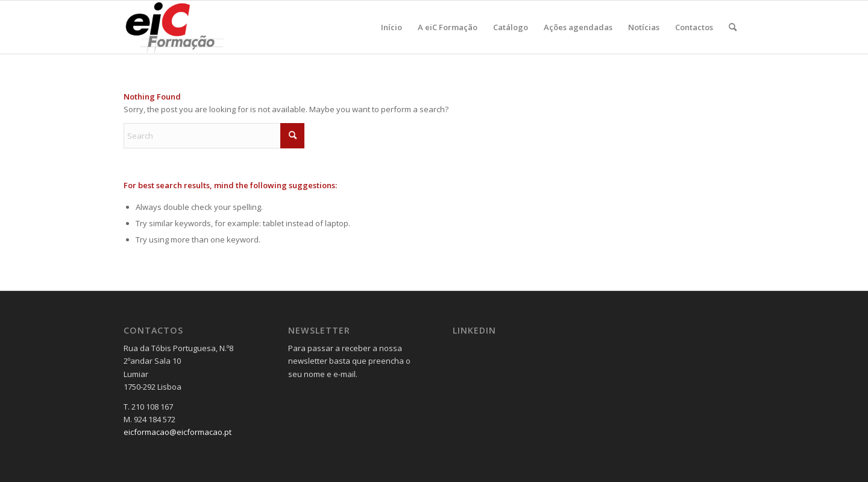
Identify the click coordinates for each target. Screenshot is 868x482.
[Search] (733, 27)
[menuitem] (392, 27)
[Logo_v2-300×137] (182, 27)
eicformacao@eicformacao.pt (178, 432)
